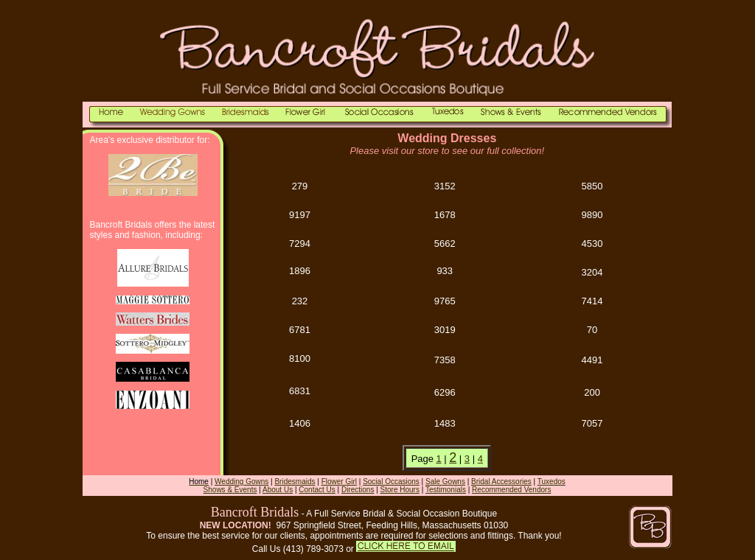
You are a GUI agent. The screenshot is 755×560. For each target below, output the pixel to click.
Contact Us (317, 490)
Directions (358, 490)
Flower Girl (339, 482)
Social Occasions (391, 482)
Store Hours (400, 490)
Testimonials (446, 490)
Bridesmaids (295, 482)
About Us (278, 490)
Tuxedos (552, 482)
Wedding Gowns (241, 482)
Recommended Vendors (511, 490)
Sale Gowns (445, 482)
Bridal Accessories (501, 482)
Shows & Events (230, 490)
